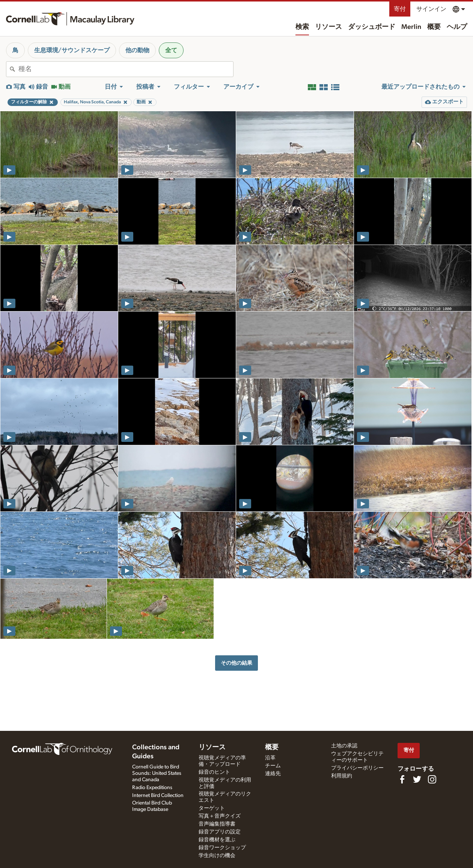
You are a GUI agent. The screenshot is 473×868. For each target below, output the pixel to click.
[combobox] (126, 69)
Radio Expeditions (152, 788)
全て (171, 50)
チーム (273, 766)
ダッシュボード (372, 27)
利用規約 (342, 776)
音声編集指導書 (217, 824)
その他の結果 (236, 663)
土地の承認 (344, 746)
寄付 (400, 9)
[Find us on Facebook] (402, 779)
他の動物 (137, 50)
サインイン (431, 9)
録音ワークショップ (222, 848)
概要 (434, 27)
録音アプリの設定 (220, 832)
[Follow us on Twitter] (417, 779)
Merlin (411, 27)
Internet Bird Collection (158, 795)
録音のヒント (214, 772)
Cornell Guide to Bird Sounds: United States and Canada (157, 773)
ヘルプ (457, 27)
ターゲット (212, 808)
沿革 (270, 758)
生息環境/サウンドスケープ (72, 50)
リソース (328, 27)
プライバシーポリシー (357, 768)
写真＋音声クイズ (220, 816)
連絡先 (273, 774)
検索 (302, 27)
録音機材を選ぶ (217, 840)
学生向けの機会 (217, 856)
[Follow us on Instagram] (432, 779)
